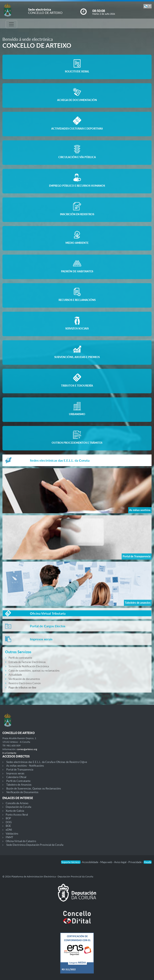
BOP (8, 818)
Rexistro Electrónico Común (25, 683)
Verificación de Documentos (22, 792)
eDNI (9, 830)
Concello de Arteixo (17, 803)
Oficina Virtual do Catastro (21, 841)
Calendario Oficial (16, 777)
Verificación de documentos (24, 679)
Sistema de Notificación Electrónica (29, 666)
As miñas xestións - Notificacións (25, 766)
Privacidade (135, 862)
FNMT (9, 837)
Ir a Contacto (9, 753)
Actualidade (15, 675)
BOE (8, 826)
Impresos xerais (15, 773)
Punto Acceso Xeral (17, 815)
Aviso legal (121, 862)
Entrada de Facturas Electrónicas (27, 662)
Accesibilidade (90, 862)
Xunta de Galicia (15, 811)
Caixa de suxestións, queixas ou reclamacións (34, 671)
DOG (9, 822)
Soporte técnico (71, 862)
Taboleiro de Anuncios (19, 785)
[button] (147, 6)
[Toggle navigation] (11, 24)
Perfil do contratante (20, 658)
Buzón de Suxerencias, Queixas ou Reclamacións (34, 788)
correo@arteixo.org (27, 749)
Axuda (148, 862)
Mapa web (106, 862)
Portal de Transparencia (20, 769)
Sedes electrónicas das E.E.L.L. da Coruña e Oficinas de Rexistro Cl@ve (47, 762)
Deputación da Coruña (18, 807)
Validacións (12, 834)
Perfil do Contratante (18, 781)
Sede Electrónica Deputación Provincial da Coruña (35, 845)
